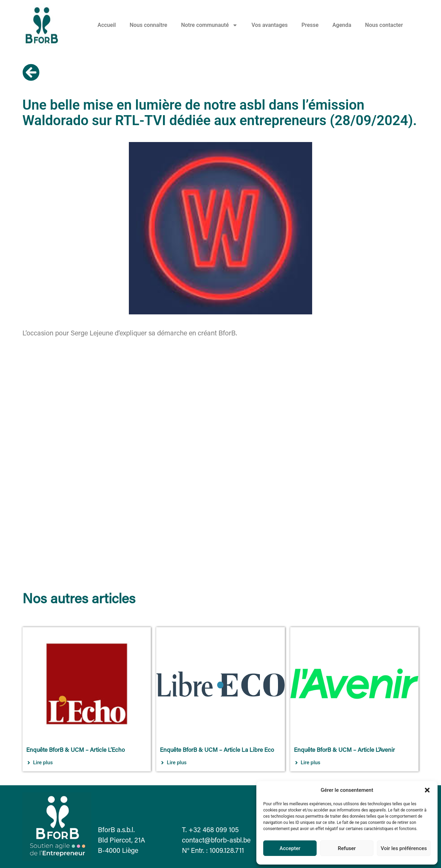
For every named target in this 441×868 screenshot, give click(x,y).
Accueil (107, 25)
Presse (310, 25)
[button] (427, 790)
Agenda (342, 25)
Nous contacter (384, 25)
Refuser (347, 848)
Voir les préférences (404, 848)
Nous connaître (148, 25)
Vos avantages (270, 25)
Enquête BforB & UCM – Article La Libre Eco (217, 751)
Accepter (290, 848)
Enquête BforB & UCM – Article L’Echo (75, 751)
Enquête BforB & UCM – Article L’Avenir (344, 751)
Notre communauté (209, 25)
